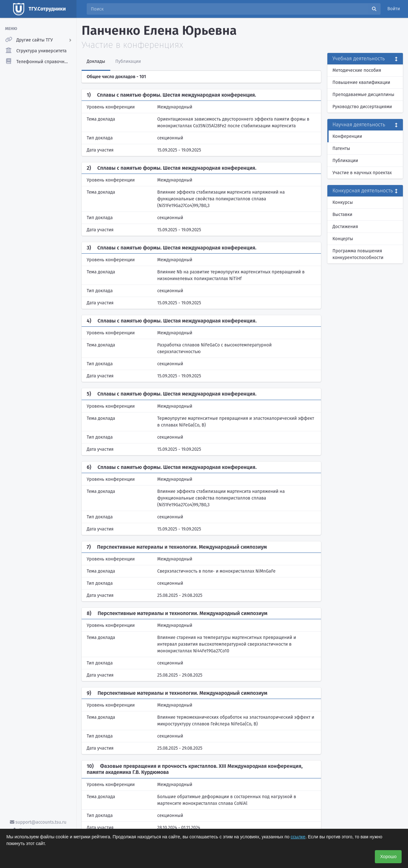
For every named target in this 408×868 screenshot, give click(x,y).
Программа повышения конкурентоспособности (358, 254)
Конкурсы (343, 202)
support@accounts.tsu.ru (38, 822)
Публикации (345, 161)
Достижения (345, 227)
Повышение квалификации (361, 82)
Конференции (347, 136)
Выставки (342, 215)
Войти (394, 9)
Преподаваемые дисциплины (363, 95)
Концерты (343, 239)
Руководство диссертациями (362, 107)
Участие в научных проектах (362, 173)
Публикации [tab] (128, 61)
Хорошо (388, 857)
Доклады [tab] (96, 61)
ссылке (298, 837)
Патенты (341, 148)
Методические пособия (357, 70)
